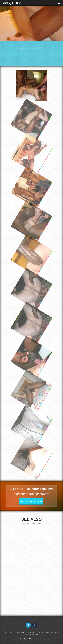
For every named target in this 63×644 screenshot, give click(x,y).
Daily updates (21, 632)
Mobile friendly (44, 632)
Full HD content (10, 632)
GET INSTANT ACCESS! (31, 501)
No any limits (33, 632)
